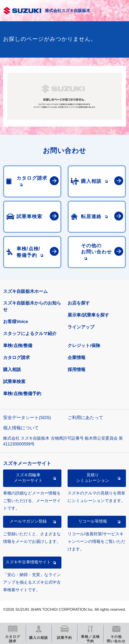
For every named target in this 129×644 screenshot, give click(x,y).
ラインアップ (81, 327)
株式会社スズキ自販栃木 (68, 11)
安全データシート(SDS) (27, 418)
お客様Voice (16, 321)
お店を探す (79, 303)
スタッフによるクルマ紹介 (30, 333)
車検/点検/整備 (18, 345)
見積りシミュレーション (93, 478)
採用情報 (77, 369)
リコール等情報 (93, 521)
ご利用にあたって (85, 418)
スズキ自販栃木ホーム (25, 291)
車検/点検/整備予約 (22, 393)
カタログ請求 (16, 357)
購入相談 (12, 369)
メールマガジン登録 (28, 521)
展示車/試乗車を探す (88, 315)
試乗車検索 (14, 381)
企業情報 (77, 357)
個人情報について (21, 428)
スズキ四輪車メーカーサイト (28, 478)
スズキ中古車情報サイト (28, 562)
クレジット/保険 (84, 345)
